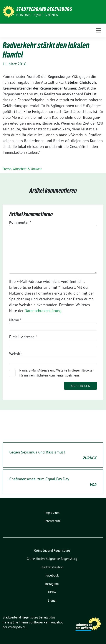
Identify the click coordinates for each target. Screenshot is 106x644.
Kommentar (20, 222)
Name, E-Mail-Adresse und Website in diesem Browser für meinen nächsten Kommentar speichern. (56, 373)
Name (15, 320)
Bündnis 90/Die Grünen (37, 15)
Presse (7, 169)
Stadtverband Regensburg (44, 9)
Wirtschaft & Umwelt (27, 169)
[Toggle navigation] (98, 30)
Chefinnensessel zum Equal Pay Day (53, 482)
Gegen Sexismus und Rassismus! (53, 455)
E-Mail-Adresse (23, 337)
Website (16, 354)
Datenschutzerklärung (43, 311)
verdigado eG (17, 627)
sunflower (36, 622)
